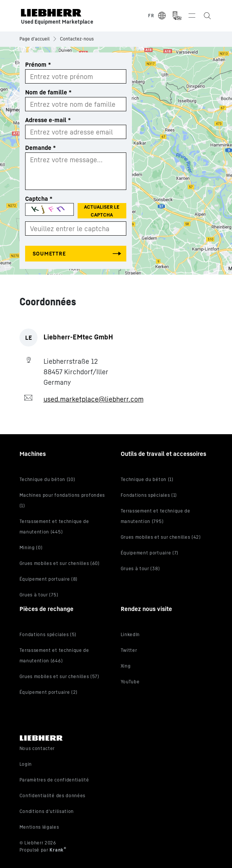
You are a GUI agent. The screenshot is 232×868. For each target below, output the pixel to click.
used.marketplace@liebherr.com (94, 399)
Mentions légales (39, 827)
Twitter (129, 650)
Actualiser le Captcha (102, 211)
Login (26, 764)
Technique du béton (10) (47, 479)
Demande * (40, 148)
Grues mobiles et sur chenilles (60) (60, 563)
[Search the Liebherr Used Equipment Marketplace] (207, 16)
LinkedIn (130, 634)
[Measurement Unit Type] (177, 16)
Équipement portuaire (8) (49, 579)
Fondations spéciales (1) (149, 495)
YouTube (130, 682)
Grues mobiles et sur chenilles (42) (161, 537)
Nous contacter (37, 748)
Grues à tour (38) (140, 568)
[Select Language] (157, 16)
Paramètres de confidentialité (54, 780)
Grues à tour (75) (39, 595)
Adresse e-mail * (48, 120)
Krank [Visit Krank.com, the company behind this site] (57, 850)
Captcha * (39, 199)
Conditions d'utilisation (47, 811)
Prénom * (38, 64)
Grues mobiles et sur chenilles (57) (59, 676)
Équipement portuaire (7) (150, 553)
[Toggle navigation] (192, 16)
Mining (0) (31, 548)
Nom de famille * (48, 92)
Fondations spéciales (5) (48, 634)
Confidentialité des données (53, 796)
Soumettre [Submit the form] (49, 253)
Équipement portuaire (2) (49, 692)
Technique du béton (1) (147, 479)
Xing (126, 666)
